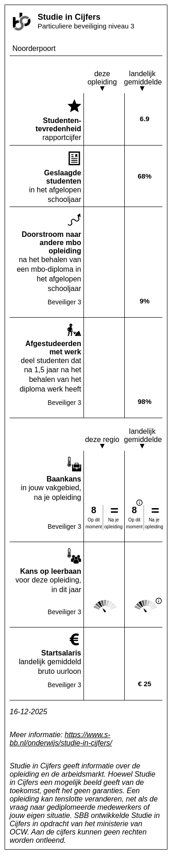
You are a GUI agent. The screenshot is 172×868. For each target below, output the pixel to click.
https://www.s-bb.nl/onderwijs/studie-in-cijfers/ (61, 739)
